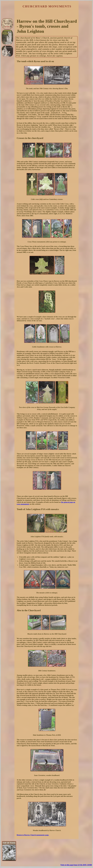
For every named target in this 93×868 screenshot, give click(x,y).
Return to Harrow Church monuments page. (33, 835)
